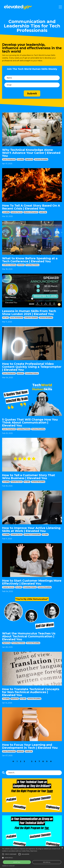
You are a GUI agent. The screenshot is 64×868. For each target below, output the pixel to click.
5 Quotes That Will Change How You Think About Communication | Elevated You (30, 422)
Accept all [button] (17, 862)
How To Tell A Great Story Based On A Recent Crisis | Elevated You (31, 207)
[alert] (32, 857)
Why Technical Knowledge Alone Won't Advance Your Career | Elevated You (31, 153)
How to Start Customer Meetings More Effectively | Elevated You (32, 582)
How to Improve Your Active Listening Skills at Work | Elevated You (31, 529)
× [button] (62, 848)
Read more (34, 851)
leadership (43, 212)
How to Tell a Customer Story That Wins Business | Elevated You (29, 477)
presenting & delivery (32, 265)
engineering (29, 159)
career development (9, 159)
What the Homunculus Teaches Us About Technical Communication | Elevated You (29, 636)
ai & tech (6, 318)
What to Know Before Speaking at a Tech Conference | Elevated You (30, 260)
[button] (32, 858)
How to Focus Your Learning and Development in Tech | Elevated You (30, 746)
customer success (17, 212)
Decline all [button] (47, 862)
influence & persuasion (31, 212)
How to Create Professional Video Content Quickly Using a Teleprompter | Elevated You (32, 367)
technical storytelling (41, 159)
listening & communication (32, 534)
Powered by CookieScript (8, 866)
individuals (21, 265)
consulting (20, 159)
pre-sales (27, 482)
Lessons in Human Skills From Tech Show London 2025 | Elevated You (29, 312)
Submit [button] (32, 93)
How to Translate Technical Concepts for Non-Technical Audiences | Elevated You (31, 692)
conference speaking (9, 265)
